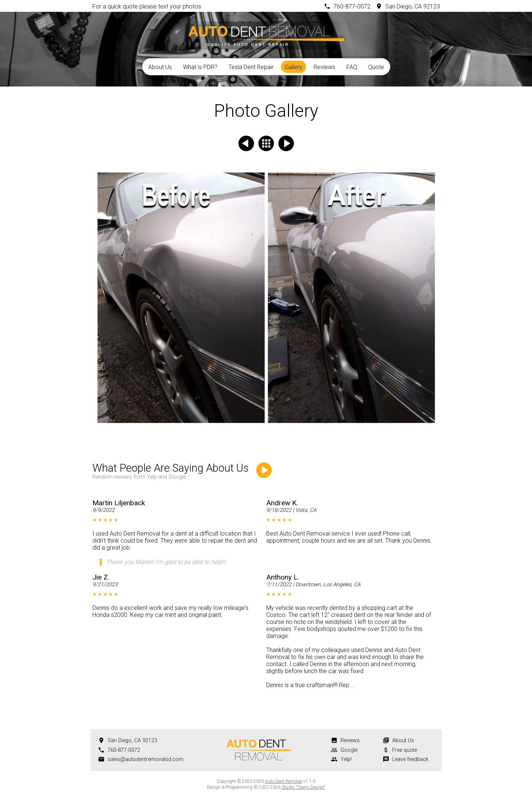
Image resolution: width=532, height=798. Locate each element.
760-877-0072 (352, 6)
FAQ (352, 67)
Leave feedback (410, 759)
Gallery (294, 67)
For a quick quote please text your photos (147, 6)
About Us (160, 67)
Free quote (405, 750)
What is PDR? (200, 67)
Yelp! (346, 759)
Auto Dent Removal (284, 781)
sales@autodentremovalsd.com (145, 759)
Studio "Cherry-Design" (304, 787)
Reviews (324, 67)
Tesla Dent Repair (251, 67)
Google (349, 750)
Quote (376, 67)
